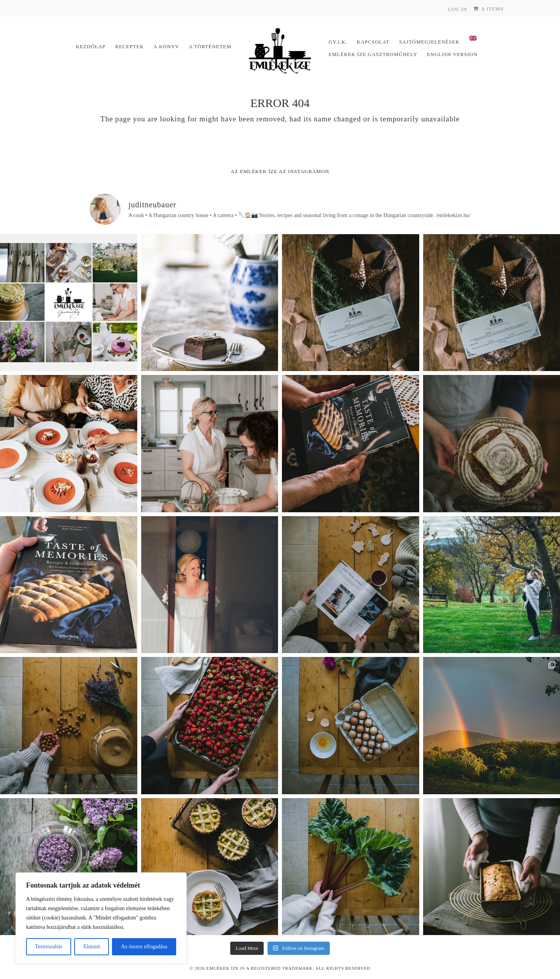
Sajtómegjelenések (429, 42)
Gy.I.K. (338, 42)
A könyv (166, 46)
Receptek (129, 46)
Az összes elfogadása (144, 947)
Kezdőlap (91, 46)
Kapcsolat (373, 42)
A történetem (210, 46)
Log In (458, 9)
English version (452, 54)
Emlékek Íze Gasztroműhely (373, 54)
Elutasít (92, 947)
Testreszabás (49, 947)
